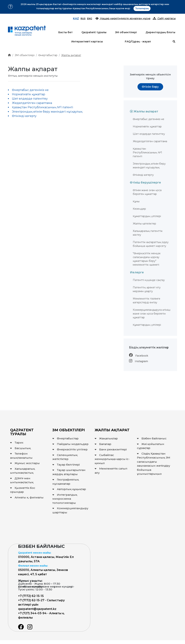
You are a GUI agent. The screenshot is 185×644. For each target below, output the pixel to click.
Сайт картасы (164, 18)
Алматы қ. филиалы (27, 497)
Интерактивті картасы (87, 42)
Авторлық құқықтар (69, 489)
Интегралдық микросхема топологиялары (65, 499)
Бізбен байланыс (152, 438)
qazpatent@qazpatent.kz (37, 609)
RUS (83, 18)
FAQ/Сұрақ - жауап (138, 42)
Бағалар (103, 444)
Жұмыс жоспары (25, 463)
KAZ (76, 18)
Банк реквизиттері (111, 449)
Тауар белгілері (66, 465)
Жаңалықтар (106, 438)
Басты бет (65, 32)
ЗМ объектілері (126, 32)
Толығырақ (142, 8)
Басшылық (20, 448)
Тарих (17, 443)
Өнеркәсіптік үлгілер (70, 449)
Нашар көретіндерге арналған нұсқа (123, 18)
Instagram (138, 361)
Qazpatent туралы (94, 32)
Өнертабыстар (48, 55)
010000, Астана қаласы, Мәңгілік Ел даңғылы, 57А (46, 557)
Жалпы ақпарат (71, 55)
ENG (90, 18)
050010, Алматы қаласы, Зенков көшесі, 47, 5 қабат (43, 570)
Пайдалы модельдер (70, 444)
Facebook (139, 356)
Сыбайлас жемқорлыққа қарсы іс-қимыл (112, 459)
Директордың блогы (160, 32)
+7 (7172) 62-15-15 (31, 596)
